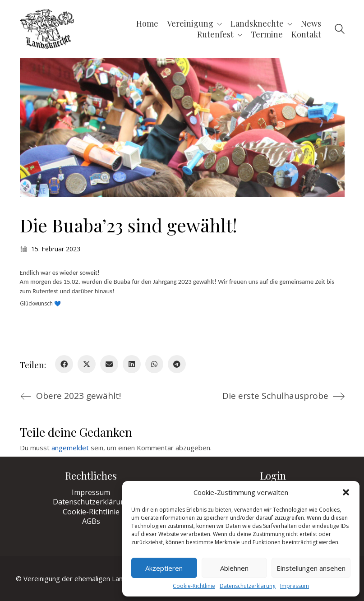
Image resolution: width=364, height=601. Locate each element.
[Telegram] (177, 364)
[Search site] (340, 30)
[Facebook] (64, 364)
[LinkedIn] (132, 364)
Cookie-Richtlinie (194, 586)
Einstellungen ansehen (311, 568)
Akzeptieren (164, 568)
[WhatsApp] (154, 364)
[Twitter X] (87, 364)
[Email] (109, 364)
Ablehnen (234, 568)
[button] (346, 492)
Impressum (295, 586)
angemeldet (70, 448)
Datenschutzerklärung (248, 586)
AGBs (91, 521)
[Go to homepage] (47, 29)
